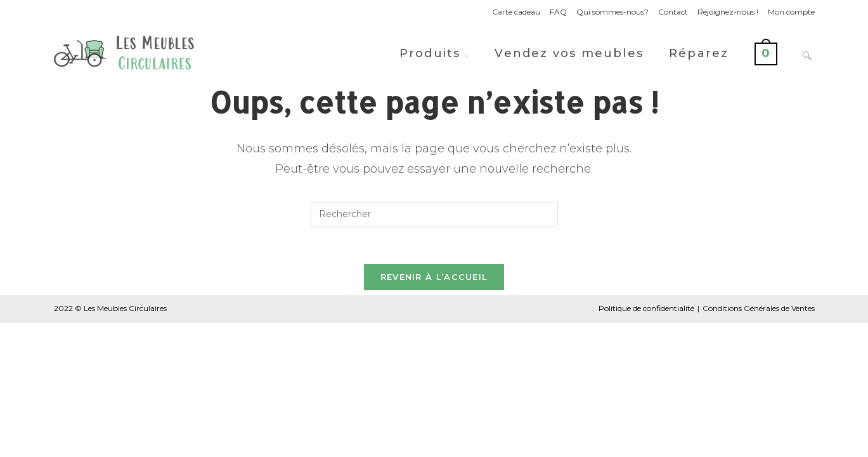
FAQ (558, 12)
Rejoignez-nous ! (728, 12)
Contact (673, 12)
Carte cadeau (516, 12)
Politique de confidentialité (646, 310)
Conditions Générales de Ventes (759, 310)
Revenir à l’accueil (434, 279)
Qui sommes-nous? (612, 12)
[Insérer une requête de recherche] (434, 215)
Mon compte (791, 12)
